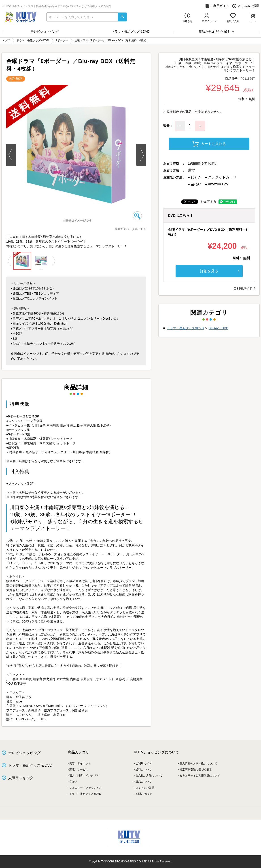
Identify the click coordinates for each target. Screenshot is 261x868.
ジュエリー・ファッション (85, 788)
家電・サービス (79, 769)
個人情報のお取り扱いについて (198, 763)
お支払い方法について (149, 776)
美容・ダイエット (80, 763)
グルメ (73, 782)
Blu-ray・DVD (219, 328)
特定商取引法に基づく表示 (196, 769)
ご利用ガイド (217, 6)
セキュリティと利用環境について (200, 776)
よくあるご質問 (246, 6)
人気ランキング (21, 778)
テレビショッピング (45, 31)
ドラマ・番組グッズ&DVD (185, 328)
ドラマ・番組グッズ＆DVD (131, 31)
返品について (144, 782)
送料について (144, 769)
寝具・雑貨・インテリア (84, 776)
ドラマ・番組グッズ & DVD (30, 765)
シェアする (208, 201)
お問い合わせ (144, 794)
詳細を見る (220, 271)
